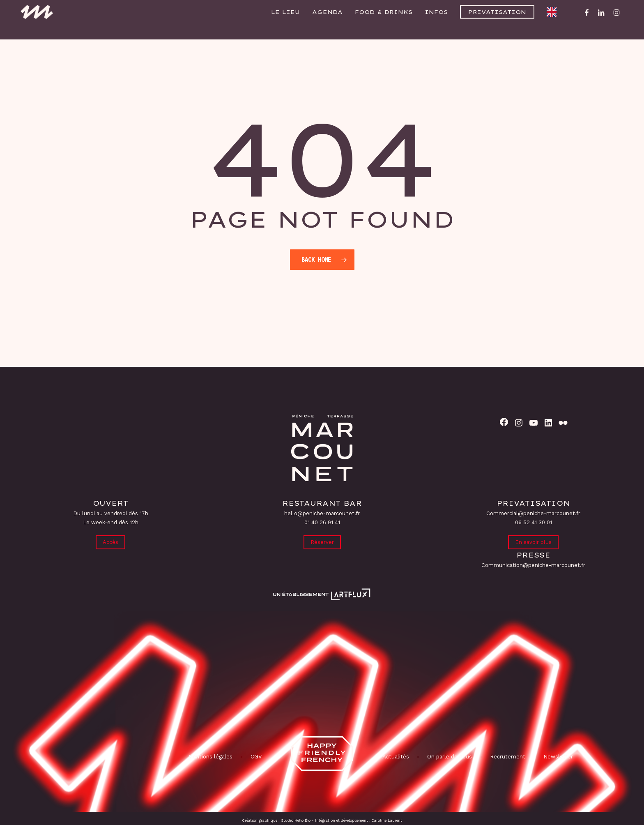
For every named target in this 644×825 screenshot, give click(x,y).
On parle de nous (449, 757)
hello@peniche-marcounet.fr (322, 513)
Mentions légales (210, 757)
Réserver (322, 542)
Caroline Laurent (387, 820)
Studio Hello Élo (296, 820)
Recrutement (508, 757)
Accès (110, 542)
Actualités (396, 757)
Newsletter (558, 757)
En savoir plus (533, 542)
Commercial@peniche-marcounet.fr (533, 513)
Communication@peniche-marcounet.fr (533, 565)
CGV (256, 757)
